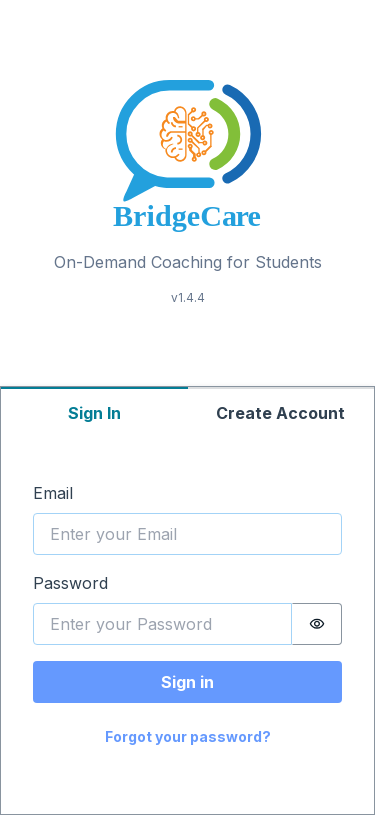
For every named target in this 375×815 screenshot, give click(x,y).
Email (53, 493)
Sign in (187, 682)
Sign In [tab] (94, 413)
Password (70, 583)
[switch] (317, 624)
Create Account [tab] (280, 413)
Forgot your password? (188, 736)
